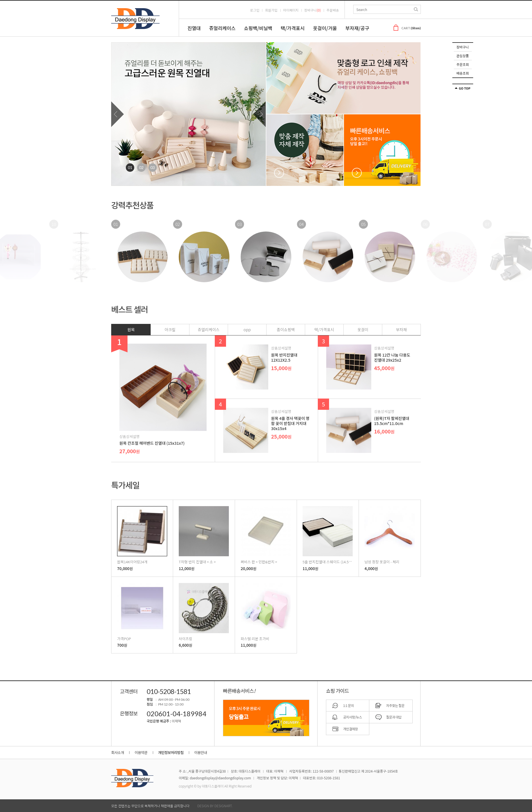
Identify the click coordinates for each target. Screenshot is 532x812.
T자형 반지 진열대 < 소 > (197, 562)
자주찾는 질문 (395, 705)
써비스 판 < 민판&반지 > (259, 562)
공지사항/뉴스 (353, 717)
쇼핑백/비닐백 (258, 28)
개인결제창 (350, 729)
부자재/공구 (357, 28)
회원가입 (271, 10)
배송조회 (462, 73)
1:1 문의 (348, 705)
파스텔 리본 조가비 (255, 638)
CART (411, 28)
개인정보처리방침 (171, 752)
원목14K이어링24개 (132, 562)
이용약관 (141, 752)
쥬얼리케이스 (222, 28)
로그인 (255, 10)
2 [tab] (141, 168)
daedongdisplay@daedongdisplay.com (220, 778)
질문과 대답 (394, 717)
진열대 (194, 28)
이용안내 (201, 752)
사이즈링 (185, 638)
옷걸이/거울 (325, 28)
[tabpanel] (188, 114)
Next (259, 114)
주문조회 (462, 64)
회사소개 (118, 752)
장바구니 (462, 47)
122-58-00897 (323, 771)
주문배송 (333, 10)
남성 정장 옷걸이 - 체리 (382, 562)
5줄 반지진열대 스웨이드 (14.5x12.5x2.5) (334, 562)
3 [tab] (153, 168)
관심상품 (462, 56)
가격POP (124, 638)
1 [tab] (130, 168)
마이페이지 (291, 10)
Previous (118, 114)
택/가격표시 (293, 28)
